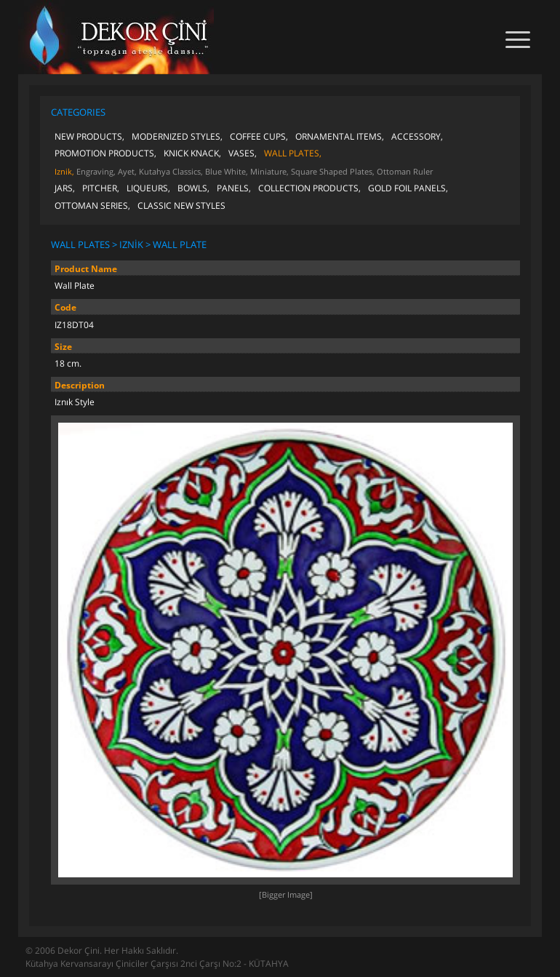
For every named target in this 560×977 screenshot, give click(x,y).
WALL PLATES (292, 153)
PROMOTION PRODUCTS (104, 153)
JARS (64, 188)
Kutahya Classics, (171, 171)
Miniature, (269, 171)
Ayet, (127, 171)
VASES (241, 153)
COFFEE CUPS (258, 136)
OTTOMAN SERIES (91, 206)
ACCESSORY (416, 136)
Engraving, (96, 171)
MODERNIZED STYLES (176, 136)
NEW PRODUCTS (88, 136)
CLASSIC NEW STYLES (181, 206)
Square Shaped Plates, (333, 171)
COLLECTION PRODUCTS (308, 188)
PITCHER (100, 188)
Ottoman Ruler (405, 171)
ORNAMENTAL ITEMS (339, 136)
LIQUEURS (147, 188)
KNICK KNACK (191, 153)
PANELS (233, 188)
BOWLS (192, 188)
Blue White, (227, 171)
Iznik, (64, 171)
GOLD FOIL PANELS (407, 188)
